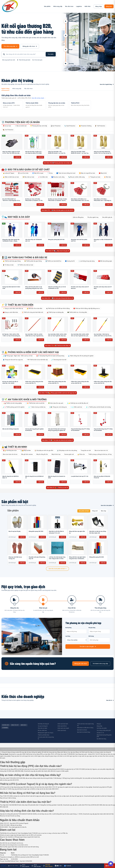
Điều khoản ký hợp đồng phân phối (104, 736)
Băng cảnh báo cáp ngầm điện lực (77, 532)
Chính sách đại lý (62, 730)
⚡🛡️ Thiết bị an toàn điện (17, 305)
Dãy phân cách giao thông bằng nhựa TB (37, 558)
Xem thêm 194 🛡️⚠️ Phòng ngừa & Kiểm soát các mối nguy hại (57, 393)
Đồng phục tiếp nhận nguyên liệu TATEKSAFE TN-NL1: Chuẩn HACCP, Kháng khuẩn (11, 241)
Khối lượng (99, 639)
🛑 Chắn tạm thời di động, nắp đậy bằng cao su (87, 308)
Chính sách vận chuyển (63, 728)
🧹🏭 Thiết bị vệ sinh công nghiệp (12, 403)
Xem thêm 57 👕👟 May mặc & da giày (58, 251)
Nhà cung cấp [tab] (17, 89)
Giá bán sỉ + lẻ (100, 733)
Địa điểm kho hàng (101, 739)
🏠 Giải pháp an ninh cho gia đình (44, 450)
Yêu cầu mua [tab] (28, 89)
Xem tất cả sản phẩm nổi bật (57, 569)
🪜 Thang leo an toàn (94, 177)
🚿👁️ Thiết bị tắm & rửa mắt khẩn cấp (37, 360)
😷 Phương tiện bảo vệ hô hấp (39, 126)
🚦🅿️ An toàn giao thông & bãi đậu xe (24, 257)
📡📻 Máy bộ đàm (26, 450)
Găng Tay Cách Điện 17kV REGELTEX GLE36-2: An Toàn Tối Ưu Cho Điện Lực (57, 153)
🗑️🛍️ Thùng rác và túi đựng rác (58, 407)
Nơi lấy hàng (76, 630)
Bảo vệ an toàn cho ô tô (101, 450)
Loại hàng (76, 639)
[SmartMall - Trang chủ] (10, 6)
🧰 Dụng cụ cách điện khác (10, 312)
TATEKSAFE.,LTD (52, 749)
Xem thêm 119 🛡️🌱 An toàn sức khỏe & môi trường (57, 440)
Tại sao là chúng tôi (43, 726)
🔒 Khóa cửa (81, 454)
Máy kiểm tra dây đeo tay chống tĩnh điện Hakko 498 (98, 532)
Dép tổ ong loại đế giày (15, 531)
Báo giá (17, 157)
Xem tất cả (110, 700)
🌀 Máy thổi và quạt (38, 173)
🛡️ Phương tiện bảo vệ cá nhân (21, 122)
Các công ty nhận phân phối (104, 730)
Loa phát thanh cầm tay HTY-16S (80, 476)
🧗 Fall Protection (100, 126)
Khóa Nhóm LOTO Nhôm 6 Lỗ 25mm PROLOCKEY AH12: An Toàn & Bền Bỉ (80, 201)
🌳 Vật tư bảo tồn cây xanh (56, 403)
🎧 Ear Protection (56, 126)
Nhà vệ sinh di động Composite (11, 429)
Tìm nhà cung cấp (10, 46)
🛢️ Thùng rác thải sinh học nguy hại (13, 360)
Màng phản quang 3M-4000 (97, 557)
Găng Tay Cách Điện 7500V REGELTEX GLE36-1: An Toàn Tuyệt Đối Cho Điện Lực (80, 153)
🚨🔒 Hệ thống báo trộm (10, 450)
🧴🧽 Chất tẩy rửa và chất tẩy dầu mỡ (77, 403)
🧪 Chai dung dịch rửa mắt (59, 360)
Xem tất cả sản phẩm (107, 505)
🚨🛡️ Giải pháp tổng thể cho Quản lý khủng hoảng (50, 356)
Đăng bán (109, 6)
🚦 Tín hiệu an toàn (8, 265)
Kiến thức (88, 6)
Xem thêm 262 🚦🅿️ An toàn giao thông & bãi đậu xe (57, 298)
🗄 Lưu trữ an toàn (23, 173)
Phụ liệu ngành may (93, 217)
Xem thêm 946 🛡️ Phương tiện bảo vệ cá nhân (58, 163)
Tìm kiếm (51, 54)
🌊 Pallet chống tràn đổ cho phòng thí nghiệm (81, 356)
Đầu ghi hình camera (27, 454)
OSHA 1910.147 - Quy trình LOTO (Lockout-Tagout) (14, 823)
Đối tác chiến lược (42, 730)
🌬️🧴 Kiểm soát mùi (76, 407)
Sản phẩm (47, 6)
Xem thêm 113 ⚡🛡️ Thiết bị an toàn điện (57, 346)
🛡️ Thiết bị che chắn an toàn (25, 265)
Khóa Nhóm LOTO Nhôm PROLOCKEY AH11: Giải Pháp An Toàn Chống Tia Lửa (102, 201)
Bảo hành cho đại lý (82, 730)
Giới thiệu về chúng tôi (43, 724)
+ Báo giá (22, 537)
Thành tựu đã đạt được (44, 735)
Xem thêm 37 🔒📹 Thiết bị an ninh (57, 488)
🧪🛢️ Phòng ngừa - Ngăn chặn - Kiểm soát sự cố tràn (18, 356)
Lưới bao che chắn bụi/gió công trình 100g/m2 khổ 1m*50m (57, 558)
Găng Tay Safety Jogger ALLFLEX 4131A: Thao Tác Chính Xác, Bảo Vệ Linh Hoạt (12, 153)
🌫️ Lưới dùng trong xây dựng (86, 261)
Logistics (79, 6)
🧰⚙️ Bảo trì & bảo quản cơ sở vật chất (26, 170)
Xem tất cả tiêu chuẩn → (39, 98)
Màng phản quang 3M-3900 (36, 531)
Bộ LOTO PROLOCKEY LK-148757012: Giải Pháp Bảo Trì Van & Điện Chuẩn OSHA (11, 201)
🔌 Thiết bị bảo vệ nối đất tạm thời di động (58, 308)
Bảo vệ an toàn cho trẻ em (10, 454)
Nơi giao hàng (99, 630)
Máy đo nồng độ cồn (42, 454)
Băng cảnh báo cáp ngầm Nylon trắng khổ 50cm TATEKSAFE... (77, 558)
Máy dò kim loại (56, 454)
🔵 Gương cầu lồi (70, 261)
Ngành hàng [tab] (5, 89)
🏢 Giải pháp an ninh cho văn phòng (67, 450)
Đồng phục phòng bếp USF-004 (56, 240)
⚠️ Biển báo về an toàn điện (34, 308)
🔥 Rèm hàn (107, 177)
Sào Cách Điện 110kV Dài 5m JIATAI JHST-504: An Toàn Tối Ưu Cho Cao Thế (103, 336)
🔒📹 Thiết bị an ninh (14, 447)
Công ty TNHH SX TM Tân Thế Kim (20, 749)
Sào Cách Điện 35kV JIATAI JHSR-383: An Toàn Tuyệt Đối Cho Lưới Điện (80, 336)
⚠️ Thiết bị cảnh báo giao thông (12, 261)
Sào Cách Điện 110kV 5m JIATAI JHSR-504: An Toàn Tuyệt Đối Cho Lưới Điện (34, 336)
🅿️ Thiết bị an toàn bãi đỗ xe (53, 261)
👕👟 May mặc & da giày (16, 217)
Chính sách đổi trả (62, 726)
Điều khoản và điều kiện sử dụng (85, 728)
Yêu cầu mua (69, 6)
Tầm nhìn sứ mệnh (42, 728)
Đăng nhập (99, 6)
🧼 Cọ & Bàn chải (43, 177)
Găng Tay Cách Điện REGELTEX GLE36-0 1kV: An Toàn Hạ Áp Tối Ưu (102, 153)
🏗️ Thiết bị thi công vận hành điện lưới (32, 312)
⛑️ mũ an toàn (7, 126)
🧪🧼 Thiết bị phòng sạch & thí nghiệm (14, 407)
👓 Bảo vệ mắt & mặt (21, 126)
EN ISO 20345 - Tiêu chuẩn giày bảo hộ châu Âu (13, 827)
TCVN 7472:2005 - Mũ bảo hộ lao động (11, 825)
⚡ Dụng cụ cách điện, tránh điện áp (13, 308)
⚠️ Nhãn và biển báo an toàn (11, 177)
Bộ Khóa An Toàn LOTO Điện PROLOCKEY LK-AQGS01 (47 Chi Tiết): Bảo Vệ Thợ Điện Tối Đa (34, 201)
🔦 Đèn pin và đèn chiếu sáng (76, 177)
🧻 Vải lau (50, 173)
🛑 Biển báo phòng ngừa (105, 261)
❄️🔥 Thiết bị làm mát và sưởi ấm (35, 403)
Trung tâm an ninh (86, 450)
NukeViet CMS (38, 749)
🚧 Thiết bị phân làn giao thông (33, 261)
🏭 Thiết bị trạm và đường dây (55, 312)
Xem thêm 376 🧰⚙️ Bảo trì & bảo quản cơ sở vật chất (57, 210)
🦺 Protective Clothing (85, 126)
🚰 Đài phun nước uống (58, 177)
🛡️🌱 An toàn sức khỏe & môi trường (24, 399)
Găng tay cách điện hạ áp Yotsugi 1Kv (15, 558)
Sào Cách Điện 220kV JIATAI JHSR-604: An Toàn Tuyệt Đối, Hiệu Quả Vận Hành (57, 336)
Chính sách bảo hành (63, 724)
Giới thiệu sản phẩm (102, 728)
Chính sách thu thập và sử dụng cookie (92, 752)
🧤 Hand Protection (70, 126)
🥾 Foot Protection (8, 130)
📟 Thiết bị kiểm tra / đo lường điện (77, 312)
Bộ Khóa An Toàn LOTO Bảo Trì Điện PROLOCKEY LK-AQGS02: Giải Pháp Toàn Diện (57, 201)
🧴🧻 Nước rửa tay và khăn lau (37, 407)
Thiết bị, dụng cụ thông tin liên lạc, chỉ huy (100, 454)
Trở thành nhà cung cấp (100, 664)
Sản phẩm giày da (107, 217)
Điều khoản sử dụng (63, 749)
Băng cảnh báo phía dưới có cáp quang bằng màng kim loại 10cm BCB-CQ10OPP (34, 288)
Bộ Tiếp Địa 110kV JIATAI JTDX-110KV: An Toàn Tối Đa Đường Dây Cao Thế (11, 336)
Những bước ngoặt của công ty (46, 733)
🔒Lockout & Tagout (9, 173)
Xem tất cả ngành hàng (107, 84)
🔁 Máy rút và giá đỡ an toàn (87, 173)
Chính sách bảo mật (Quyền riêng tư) (85, 725)
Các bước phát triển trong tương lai (46, 738)
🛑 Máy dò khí (103, 173)
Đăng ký (99, 724)
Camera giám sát (69, 454)
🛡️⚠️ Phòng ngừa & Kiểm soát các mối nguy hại (30, 352)
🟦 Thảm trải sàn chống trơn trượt (66, 173)
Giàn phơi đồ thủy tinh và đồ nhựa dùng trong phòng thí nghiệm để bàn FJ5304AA (57, 430)
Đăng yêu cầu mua (30, 46)
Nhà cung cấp (58, 6)
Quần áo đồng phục (78, 217)
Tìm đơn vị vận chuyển (88, 647)
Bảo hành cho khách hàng (84, 732)
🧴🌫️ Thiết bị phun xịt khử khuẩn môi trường (98, 407)
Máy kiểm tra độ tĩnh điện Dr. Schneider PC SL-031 (57, 532)
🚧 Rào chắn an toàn (28, 177)
